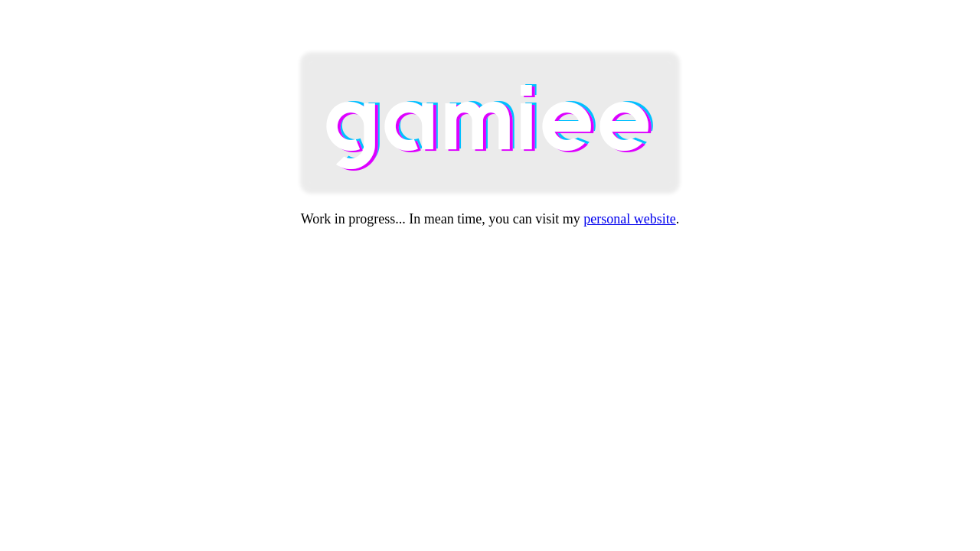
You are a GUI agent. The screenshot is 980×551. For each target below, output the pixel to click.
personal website (629, 219)
